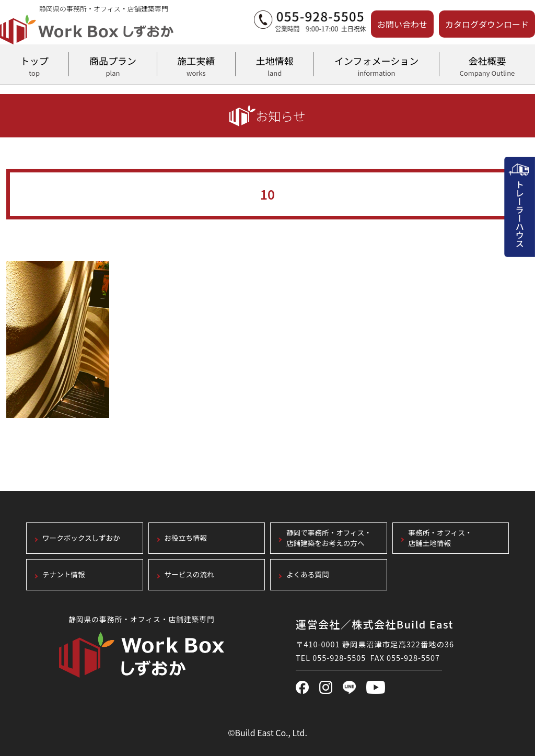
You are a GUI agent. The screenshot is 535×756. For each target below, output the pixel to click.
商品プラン (113, 65)
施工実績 (196, 65)
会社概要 (487, 65)
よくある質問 (308, 575)
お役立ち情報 (186, 538)
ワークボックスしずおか (81, 538)
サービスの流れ (189, 575)
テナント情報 (64, 575)
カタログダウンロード (487, 24)
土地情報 (275, 65)
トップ (34, 65)
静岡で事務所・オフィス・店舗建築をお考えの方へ (329, 538)
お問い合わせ (402, 24)
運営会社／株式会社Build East (375, 624)
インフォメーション (376, 65)
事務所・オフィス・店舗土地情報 (440, 538)
